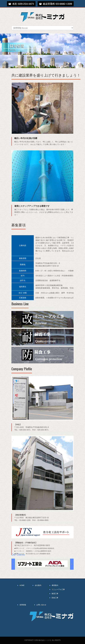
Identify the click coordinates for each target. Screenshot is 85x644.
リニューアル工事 (58, 589)
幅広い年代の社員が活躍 (26, 138)
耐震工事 (55, 594)
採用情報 (23, 605)
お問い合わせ (41, 605)
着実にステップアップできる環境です (32, 206)
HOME (22, 585)
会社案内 (38, 585)
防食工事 (55, 598)
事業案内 (55, 585)
